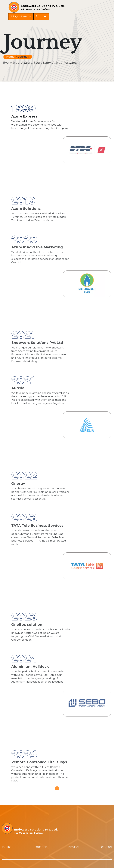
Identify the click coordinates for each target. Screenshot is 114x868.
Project (74, 704)
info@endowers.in (21, 22)
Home (10, 57)
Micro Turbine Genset (14, 803)
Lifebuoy (7, 820)
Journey (24, 57)
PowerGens (8, 809)
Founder (41, 704)
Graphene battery (12, 814)
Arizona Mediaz (89, 859)
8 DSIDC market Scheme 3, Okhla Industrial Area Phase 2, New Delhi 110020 (44, 785)
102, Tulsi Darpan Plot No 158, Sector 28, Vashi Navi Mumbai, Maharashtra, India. (46, 762)
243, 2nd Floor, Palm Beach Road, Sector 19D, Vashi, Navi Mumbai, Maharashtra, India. (49, 772)
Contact (107, 704)
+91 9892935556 (11, 842)
